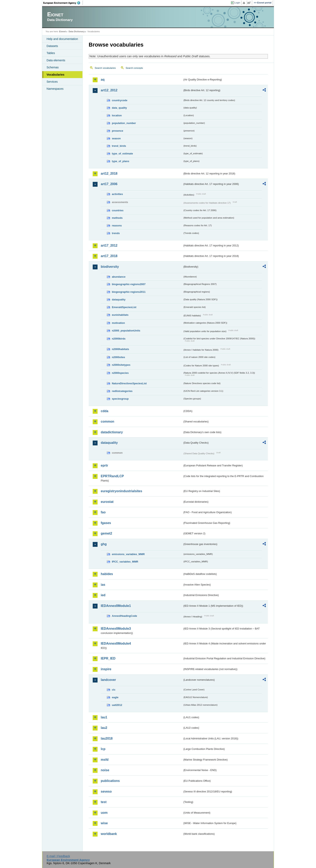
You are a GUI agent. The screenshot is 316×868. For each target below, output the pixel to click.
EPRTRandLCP (112, 476)
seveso (106, 791)
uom (104, 813)
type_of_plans (121, 161)
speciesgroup (120, 399)
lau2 (104, 728)
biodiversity (110, 267)
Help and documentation (62, 39)
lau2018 (107, 738)
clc (114, 690)
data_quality (119, 108)
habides (107, 574)
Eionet (62, 31)
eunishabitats (120, 315)
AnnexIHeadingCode (124, 616)
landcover (108, 680)
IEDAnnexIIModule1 (116, 606)
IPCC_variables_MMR (125, 562)
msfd (105, 760)
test (104, 802)
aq (103, 80)
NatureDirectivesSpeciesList (129, 383)
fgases (106, 523)
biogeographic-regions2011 (129, 292)
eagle (115, 697)
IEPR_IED (108, 658)
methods (117, 218)
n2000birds (119, 339)
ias (103, 585)
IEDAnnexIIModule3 (116, 629)
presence (117, 131)
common (108, 421)
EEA (63, 3)
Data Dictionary (76, 31)
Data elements (56, 60)
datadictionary (112, 432)
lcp (103, 749)
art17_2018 (109, 256)
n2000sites (118, 357)
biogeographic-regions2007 (129, 284)
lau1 (104, 717)
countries (118, 210)
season (116, 138)
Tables (51, 53)
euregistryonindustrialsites (121, 491)
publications (110, 781)
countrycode (120, 100)
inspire (106, 669)
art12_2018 (109, 173)
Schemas (53, 67)
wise (104, 823)
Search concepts (134, 68)
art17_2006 (109, 184)
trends (116, 233)
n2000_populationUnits (126, 331)
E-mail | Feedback (58, 856)
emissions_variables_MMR (128, 554)
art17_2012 (109, 245)
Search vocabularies (105, 68)
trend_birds (119, 146)
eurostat (107, 502)
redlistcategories (122, 391)
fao (103, 512)
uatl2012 (117, 705)
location (117, 115)
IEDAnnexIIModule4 (116, 643)
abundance (119, 277)
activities (117, 194)
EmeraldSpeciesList (124, 307)
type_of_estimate (122, 154)
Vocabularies (56, 75)
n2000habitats (120, 349)
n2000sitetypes (121, 365)
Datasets (52, 46)
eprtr (104, 465)
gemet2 (106, 533)
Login (237, 3)
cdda (104, 411)
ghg (104, 544)
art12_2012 (109, 90)
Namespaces (55, 89)
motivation (118, 323)
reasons (117, 226)
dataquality (119, 300)
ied (103, 595)
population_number (124, 123)
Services (52, 82)
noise (105, 770)
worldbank (109, 834)
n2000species (120, 373)
